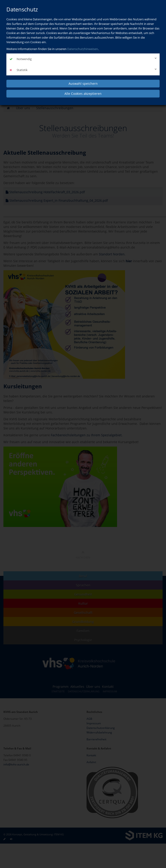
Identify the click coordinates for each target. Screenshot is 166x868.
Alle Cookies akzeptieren (83, 94)
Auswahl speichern (83, 83)
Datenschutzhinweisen (83, 49)
